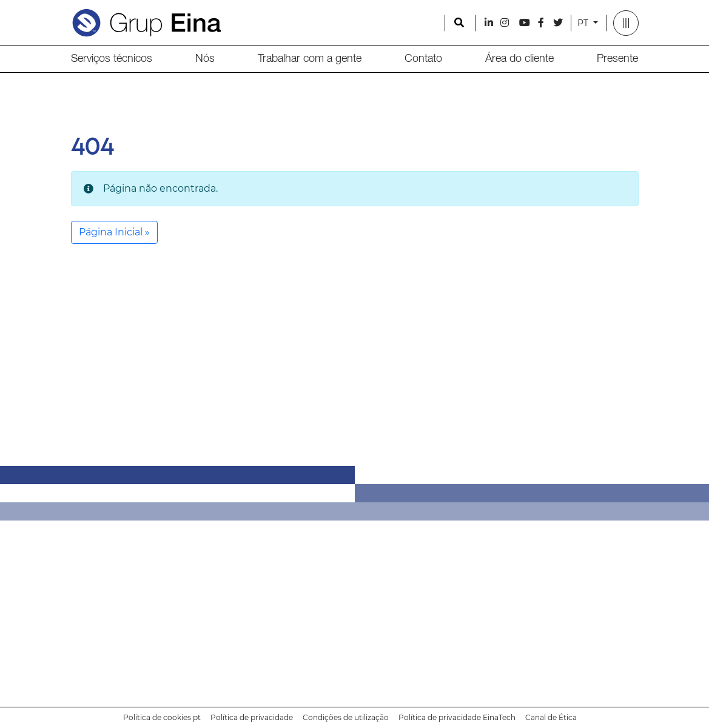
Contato (423, 59)
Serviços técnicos (112, 59)
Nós (205, 59)
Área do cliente (519, 59)
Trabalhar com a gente (310, 59)
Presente (617, 59)
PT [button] (584, 23)
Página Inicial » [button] (114, 232)
